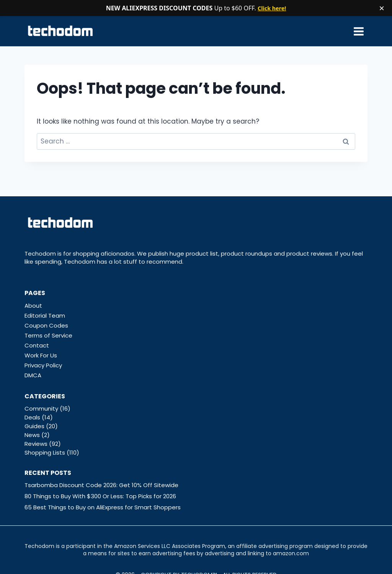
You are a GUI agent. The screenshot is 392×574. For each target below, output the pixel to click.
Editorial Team (45, 316)
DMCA (33, 375)
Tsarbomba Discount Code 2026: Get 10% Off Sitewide (101, 485)
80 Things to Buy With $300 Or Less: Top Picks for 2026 (100, 496)
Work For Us (41, 355)
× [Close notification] (382, 8)
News (32, 435)
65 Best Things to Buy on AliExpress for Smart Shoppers (103, 507)
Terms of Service (48, 335)
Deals (32, 417)
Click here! (272, 8)
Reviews (36, 444)
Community (41, 408)
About (33, 306)
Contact (37, 345)
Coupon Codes (46, 325)
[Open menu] (359, 31)
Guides (34, 426)
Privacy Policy (43, 365)
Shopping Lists (45, 453)
